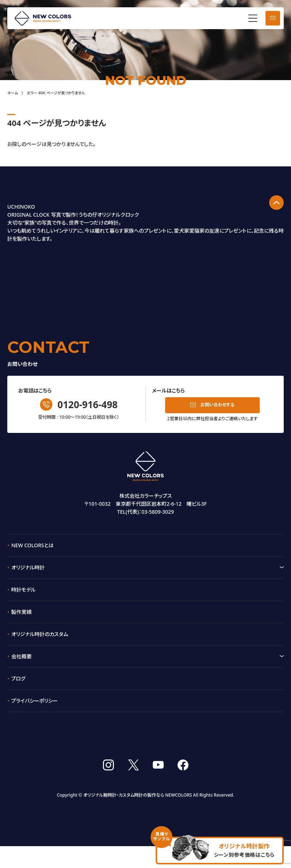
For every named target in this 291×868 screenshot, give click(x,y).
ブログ (18, 677)
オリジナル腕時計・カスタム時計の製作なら (124, 817)
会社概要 (21, 655)
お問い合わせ (273, 18)
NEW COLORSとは (32, 544)
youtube (158, 787)
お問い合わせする (217, 404)
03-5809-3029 (158, 510)
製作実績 (21, 610)
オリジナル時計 (28, 566)
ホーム (13, 93)
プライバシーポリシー (35, 699)
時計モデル (23, 588)
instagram (108, 787)
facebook (183, 787)
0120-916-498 (87, 403)
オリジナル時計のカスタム (40, 633)
